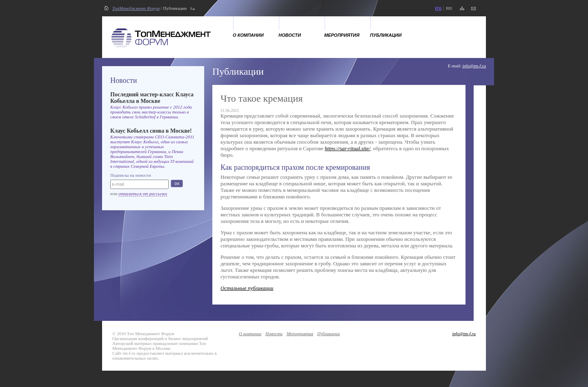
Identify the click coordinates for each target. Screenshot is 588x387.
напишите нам (473, 9)
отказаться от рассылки (143, 193)
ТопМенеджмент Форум (136, 8)
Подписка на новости (131, 175)
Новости (290, 35)
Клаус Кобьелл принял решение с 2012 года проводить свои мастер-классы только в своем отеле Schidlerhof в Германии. (151, 112)
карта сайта (462, 9)
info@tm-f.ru (474, 66)
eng (438, 9)
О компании (248, 35)
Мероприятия (342, 35)
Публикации (386, 35)
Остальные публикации (247, 288)
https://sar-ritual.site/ (347, 148)
